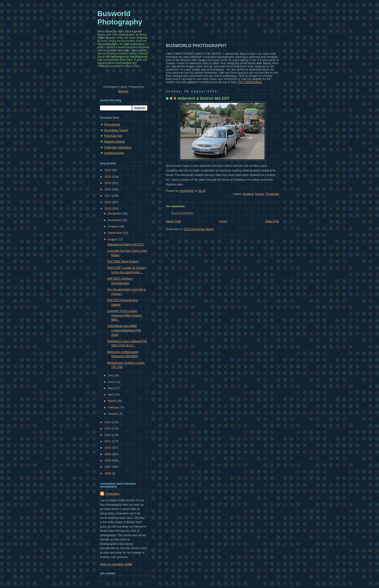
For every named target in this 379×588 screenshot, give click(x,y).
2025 (108, 170)
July (111, 375)
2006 (108, 473)
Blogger (123, 91)
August (113, 239)
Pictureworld (112, 124)
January (113, 414)
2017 (108, 196)
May (111, 388)
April (111, 394)
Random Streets (114, 141)
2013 (108, 428)
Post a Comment (182, 213)
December (115, 214)
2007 (108, 467)
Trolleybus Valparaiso (118, 147)
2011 (108, 441)
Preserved (272, 194)
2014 (108, 422)
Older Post (272, 221)
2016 (108, 202)
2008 (108, 460)
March (112, 401)
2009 (108, 454)
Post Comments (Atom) (199, 229)
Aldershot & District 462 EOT (126, 244)
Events (260, 194)
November (115, 220)
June (111, 382)
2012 (108, 435)
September (115, 233)
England (248, 194)
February (114, 407)
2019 (108, 183)
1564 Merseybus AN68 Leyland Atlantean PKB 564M (124, 330)
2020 (108, 177)
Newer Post (173, 221)
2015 (108, 209)
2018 (108, 189)
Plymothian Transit (116, 130)
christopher (113, 494)
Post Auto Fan (113, 136)
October (113, 226)
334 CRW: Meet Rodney (123, 261)
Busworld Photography (120, 18)
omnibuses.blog (114, 153)
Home (223, 221)
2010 (108, 448)
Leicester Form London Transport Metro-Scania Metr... (125, 315)
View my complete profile (116, 564)
